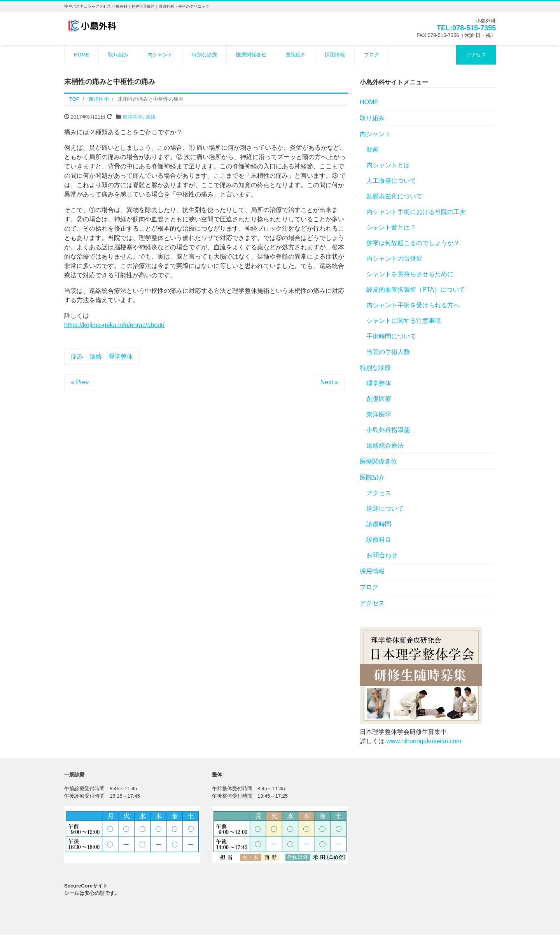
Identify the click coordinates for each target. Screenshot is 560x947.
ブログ (372, 55)
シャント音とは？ (391, 227)
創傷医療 (379, 399)
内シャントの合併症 (394, 258)
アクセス (476, 55)
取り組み (118, 55)
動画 (373, 150)
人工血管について (391, 181)
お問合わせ (382, 555)
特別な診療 (204, 55)
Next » (329, 382)
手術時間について (391, 336)
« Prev (80, 382)
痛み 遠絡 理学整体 (102, 356)
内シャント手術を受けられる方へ (413, 305)
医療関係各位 (251, 55)
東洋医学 (133, 117)
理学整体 (379, 383)
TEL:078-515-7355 (466, 28)
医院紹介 (296, 55)
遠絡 (150, 117)
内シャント (160, 55)
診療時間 (379, 524)
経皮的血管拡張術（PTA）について (416, 290)
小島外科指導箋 (388, 430)
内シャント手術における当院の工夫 (416, 212)
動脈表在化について (394, 196)
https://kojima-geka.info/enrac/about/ (114, 325)
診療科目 (379, 540)
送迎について (385, 509)
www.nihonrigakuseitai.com (424, 741)
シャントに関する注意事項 (404, 321)
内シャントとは (388, 165)
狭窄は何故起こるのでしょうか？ (413, 243)
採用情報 (335, 55)
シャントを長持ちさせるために (410, 274)
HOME (81, 55)
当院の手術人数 (388, 352)
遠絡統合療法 (385, 445)
